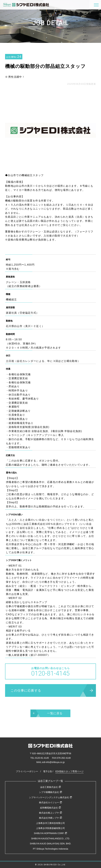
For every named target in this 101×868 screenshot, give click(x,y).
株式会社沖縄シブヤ (51, 818)
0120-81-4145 (42, 758)
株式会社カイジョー (51, 802)
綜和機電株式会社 (51, 808)
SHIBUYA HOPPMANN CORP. (51, 833)
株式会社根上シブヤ (51, 813)
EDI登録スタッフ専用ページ (69, 771)
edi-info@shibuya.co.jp (53, 762)
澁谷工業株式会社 (51, 787)
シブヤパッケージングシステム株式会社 (51, 797)
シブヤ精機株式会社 (51, 792)
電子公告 (48, 771)
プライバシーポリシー (27, 771)
